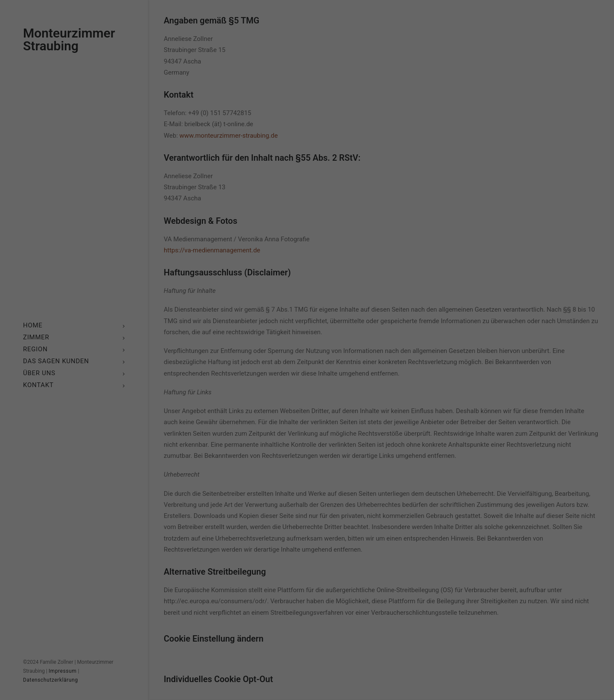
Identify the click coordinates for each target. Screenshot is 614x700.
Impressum (348, 447)
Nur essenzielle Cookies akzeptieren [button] (307, 403)
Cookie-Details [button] (269, 447)
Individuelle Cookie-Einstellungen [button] (307, 428)
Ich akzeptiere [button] (307, 378)
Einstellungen (214, 345)
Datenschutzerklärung (253, 337)
